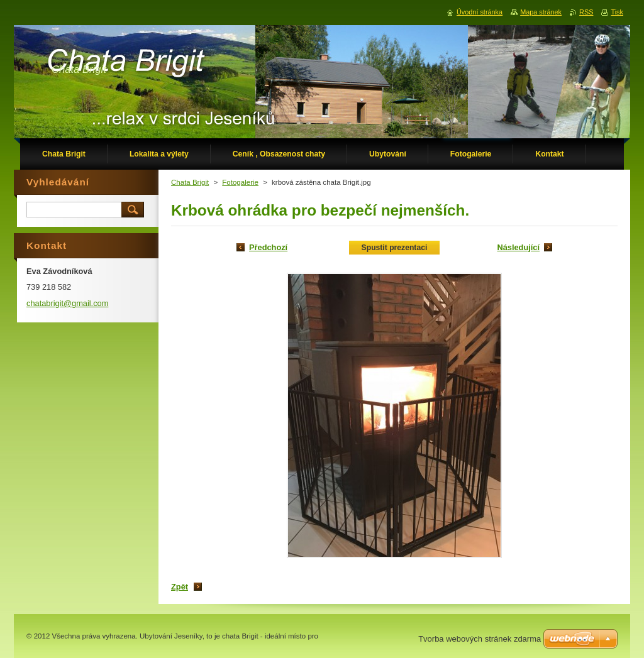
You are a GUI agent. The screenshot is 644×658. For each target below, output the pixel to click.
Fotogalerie (240, 182)
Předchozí (268, 247)
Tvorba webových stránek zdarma (480, 639)
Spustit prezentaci (395, 248)
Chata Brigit (190, 182)
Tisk (617, 12)
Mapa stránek (541, 12)
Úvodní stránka (480, 12)
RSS (586, 12)
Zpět (180, 587)
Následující (518, 247)
